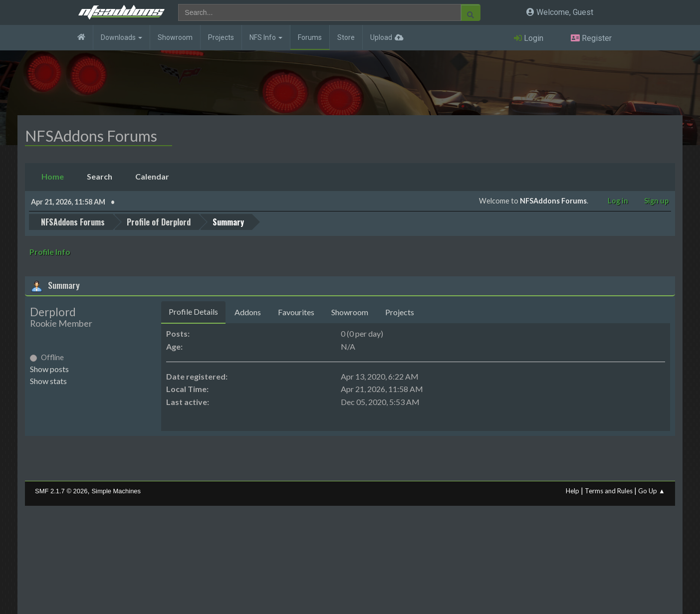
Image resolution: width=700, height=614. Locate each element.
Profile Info (50, 252)
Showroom (175, 37)
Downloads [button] (121, 37)
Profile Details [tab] (193, 311)
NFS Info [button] (266, 37)
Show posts (49, 369)
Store (346, 37)
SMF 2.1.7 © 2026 (61, 491)
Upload (381, 37)
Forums (310, 37)
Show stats (48, 381)
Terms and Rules (609, 491)
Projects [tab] (400, 312)
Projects (221, 37)
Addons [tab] (248, 312)
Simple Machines (116, 491)
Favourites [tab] (296, 312)
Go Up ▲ (652, 491)
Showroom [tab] (350, 312)
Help (573, 491)
